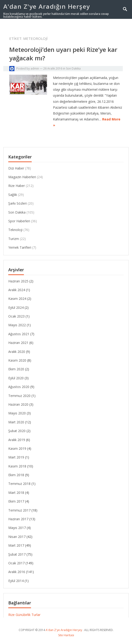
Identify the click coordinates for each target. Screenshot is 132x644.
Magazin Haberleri (22, 177)
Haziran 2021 (18, 343)
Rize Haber (17, 186)
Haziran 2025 (18, 281)
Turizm (14, 239)
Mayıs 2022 (17, 325)
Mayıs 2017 (17, 528)
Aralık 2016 (17, 572)
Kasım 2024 (17, 299)
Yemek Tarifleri (20, 247)
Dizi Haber (16, 168)
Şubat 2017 (17, 554)
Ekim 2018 (16, 475)
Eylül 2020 (16, 378)
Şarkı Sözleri (18, 203)
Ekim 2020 (16, 369)
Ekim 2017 (16, 501)
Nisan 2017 (17, 537)
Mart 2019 (16, 457)
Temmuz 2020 (19, 396)
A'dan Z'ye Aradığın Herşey (47, 6)
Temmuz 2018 (19, 484)
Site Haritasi (66, 635)
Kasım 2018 (17, 466)
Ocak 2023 (16, 316)
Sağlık (13, 195)
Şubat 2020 (17, 431)
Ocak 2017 (16, 563)
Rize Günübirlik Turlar (24, 615)
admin (35, 68)
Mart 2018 (16, 493)
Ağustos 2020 (19, 387)
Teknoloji (15, 230)
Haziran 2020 (18, 404)
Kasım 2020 (17, 360)
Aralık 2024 (17, 290)
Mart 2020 (16, 422)
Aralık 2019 (17, 440)
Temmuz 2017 (19, 510)
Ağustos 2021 (19, 334)
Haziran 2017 (18, 519)
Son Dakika (73, 68)
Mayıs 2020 (17, 413)
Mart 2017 (16, 545)
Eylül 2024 (16, 308)
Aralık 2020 (17, 352)
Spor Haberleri (19, 221)
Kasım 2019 (17, 448)
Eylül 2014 (16, 581)
